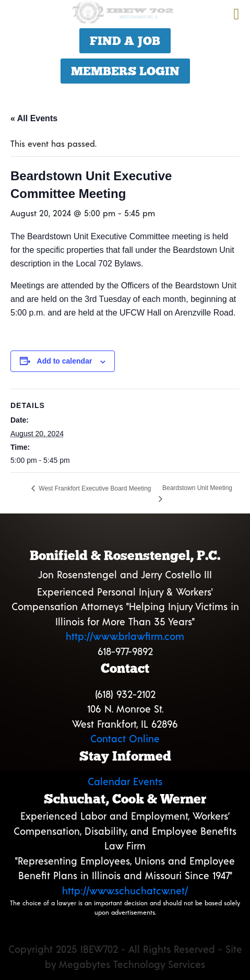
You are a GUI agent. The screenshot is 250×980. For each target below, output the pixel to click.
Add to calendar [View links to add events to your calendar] (65, 361)
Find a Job (125, 41)
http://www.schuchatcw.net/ (125, 890)
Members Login (125, 71)
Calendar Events (125, 781)
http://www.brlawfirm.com (125, 636)
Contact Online (125, 738)
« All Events (34, 118)
